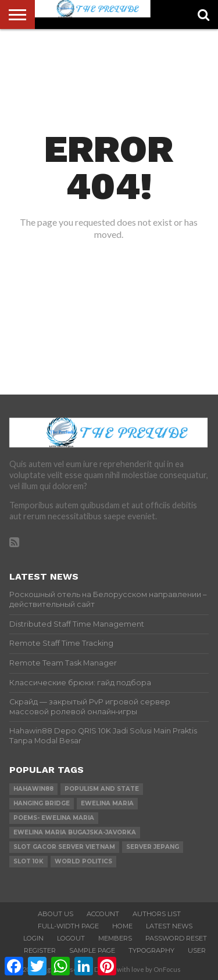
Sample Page (92, 950)
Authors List (157, 914)
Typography (151, 950)
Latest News (169, 926)
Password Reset (176, 938)
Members (115, 938)
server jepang (153, 847)
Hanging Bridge (42, 803)
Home (122, 926)
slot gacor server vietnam (64, 847)
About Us (56, 914)
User (197, 950)
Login (33, 938)
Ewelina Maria (107, 803)
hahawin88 (33, 789)
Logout (71, 938)
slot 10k (28, 861)
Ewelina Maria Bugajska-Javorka (75, 832)
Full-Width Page (68, 926)
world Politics (83, 861)
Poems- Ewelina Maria (54, 818)
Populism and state (102, 789)
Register (40, 950)
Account (103, 914)
